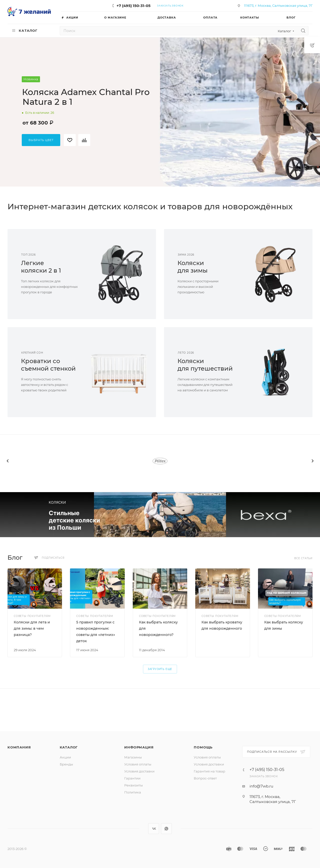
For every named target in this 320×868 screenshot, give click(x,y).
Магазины (133, 757)
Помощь (203, 747)
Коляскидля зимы (192, 267)
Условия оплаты (138, 764)
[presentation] (7, 461)
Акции (65, 757)
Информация (139, 747)
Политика (133, 792)
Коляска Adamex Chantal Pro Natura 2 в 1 (86, 97)
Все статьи (303, 558)
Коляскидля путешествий (205, 365)
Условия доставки (139, 771)
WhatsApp (166, 829)
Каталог (69, 747)
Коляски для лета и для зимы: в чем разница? (32, 628)
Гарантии (132, 778)
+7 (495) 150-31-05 (133, 6)
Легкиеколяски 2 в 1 (41, 267)
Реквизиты (133, 785)
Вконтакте (154, 829)
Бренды (66, 764)
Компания (19, 747)
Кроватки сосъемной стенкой (48, 365)
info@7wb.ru (261, 786)
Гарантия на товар (209, 771)
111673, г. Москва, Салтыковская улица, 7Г (278, 6)
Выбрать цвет (41, 140)
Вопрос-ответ (205, 778)
